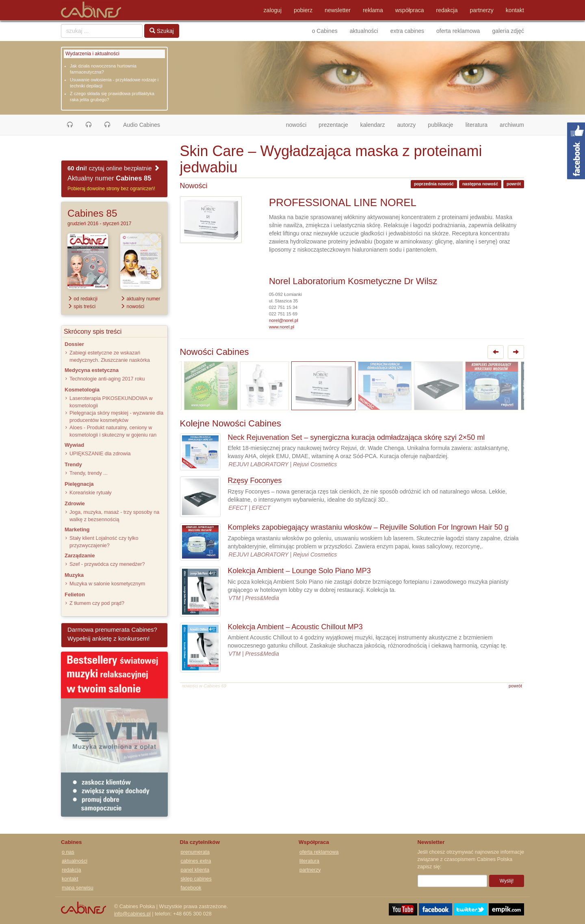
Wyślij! (507, 881)
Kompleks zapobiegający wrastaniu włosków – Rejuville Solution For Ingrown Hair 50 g (368, 527)
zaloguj (273, 10)
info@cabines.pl (132, 914)
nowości (299, 124)
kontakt (515, 10)
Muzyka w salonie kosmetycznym (107, 584)
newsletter (338, 10)
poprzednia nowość (434, 184)
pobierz (303, 10)
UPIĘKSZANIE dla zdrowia (100, 454)
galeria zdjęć (508, 31)
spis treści (81, 307)
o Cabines (325, 31)
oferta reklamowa (458, 31)
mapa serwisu (78, 888)
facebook (191, 888)
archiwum (512, 125)
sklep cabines (196, 879)
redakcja (447, 10)
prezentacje (333, 125)
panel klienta (195, 870)
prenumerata (195, 852)
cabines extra (196, 861)
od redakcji (82, 299)
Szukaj (162, 31)
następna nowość (480, 184)
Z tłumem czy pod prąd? (97, 603)
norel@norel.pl (284, 320)
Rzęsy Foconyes (255, 480)
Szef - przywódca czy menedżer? (107, 564)
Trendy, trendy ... (89, 473)
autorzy (406, 125)
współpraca (410, 10)
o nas (68, 852)
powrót (514, 184)
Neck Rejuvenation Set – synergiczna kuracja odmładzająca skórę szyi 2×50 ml (356, 437)
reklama (373, 10)
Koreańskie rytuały (91, 493)
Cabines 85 (92, 213)
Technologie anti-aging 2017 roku (107, 379)
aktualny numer (140, 299)
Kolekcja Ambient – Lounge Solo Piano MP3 (299, 571)
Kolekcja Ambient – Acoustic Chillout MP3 (295, 627)
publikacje (440, 125)
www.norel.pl (282, 327)
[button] (70, 125)
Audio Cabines (142, 125)
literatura (477, 125)
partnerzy (482, 10)
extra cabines (407, 31)
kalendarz (373, 125)
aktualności (364, 31)
